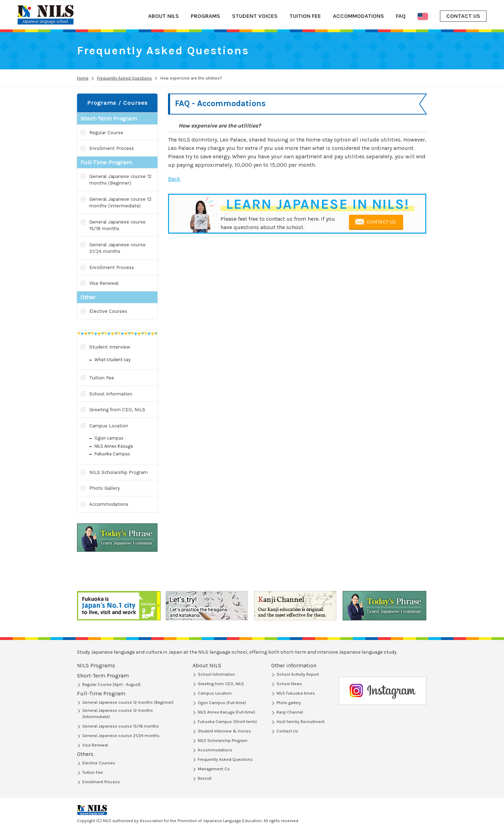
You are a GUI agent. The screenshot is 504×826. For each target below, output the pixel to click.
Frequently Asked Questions (225, 759)
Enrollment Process (112, 148)
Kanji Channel (290, 712)
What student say (113, 360)
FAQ (401, 16)
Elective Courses (108, 311)
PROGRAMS (205, 16)
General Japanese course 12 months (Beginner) (120, 180)
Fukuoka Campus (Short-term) (227, 722)
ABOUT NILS (163, 16)
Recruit (205, 778)
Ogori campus (109, 438)
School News (289, 684)
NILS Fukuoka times (296, 693)
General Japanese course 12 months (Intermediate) (120, 203)
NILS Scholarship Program (118, 472)
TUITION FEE (305, 16)
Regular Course (106, 133)
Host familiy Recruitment (300, 722)
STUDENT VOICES (255, 16)
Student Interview (110, 347)
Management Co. (214, 769)
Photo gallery (289, 703)
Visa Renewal (104, 283)
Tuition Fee (102, 378)
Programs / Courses (117, 103)
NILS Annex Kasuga (114, 446)
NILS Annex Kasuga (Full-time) (226, 712)
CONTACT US (463, 16)
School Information (111, 394)
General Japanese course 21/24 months (117, 248)
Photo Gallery (105, 488)
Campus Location (109, 426)
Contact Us (287, 731)
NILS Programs (96, 665)
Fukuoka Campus (112, 454)
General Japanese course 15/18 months (117, 225)
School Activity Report (298, 674)
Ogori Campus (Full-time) (222, 703)
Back (174, 179)
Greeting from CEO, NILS (117, 410)
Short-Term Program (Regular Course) (118, 676)
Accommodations (109, 504)
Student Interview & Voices (224, 731)
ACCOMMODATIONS (358, 16)
